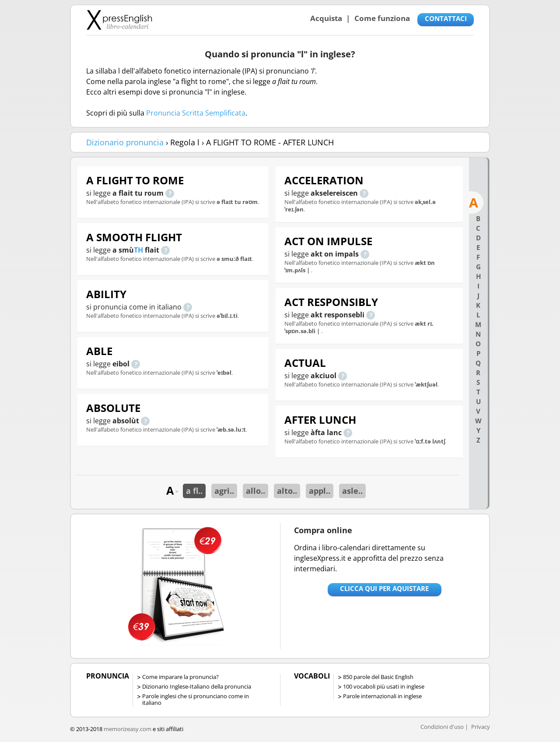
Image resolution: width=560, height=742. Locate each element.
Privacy (481, 727)
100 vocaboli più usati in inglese (384, 686)
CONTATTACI (446, 18)
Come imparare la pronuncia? (180, 677)
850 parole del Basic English (378, 677)
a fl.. (194, 491)
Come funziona (382, 18)
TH (138, 250)
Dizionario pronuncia (125, 142)
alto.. (287, 491)
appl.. (320, 491)
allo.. (255, 491)
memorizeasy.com (128, 729)
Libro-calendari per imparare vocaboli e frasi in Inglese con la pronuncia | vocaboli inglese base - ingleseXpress (119, 20)
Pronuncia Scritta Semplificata (196, 113)
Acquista (326, 18)
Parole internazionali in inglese (382, 696)
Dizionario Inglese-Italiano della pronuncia (197, 686)
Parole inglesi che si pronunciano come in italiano (196, 699)
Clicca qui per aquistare (384, 588)
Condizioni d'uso (442, 727)
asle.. (352, 491)
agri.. (224, 491)
